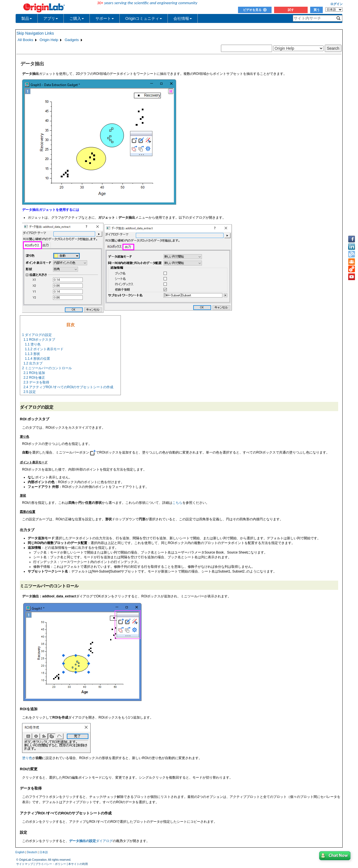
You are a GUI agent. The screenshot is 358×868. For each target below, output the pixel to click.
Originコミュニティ (144, 18)
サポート (105, 18)
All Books (25, 40)
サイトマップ (25, 864)
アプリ (51, 18)
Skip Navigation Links (35, 33)
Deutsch (32, 852)
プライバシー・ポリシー (51, 864)
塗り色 (27, 758)
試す (291, 10)
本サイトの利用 (78, 864)
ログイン (336, 4)
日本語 (44, 852)
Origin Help (49, 40)
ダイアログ (91, 841)
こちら (177, 503)
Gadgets (72, 40)
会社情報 (183, 18)
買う (317, 10)
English (20, 852)
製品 (27, 18)
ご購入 (77, 18)
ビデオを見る (255, 10)
